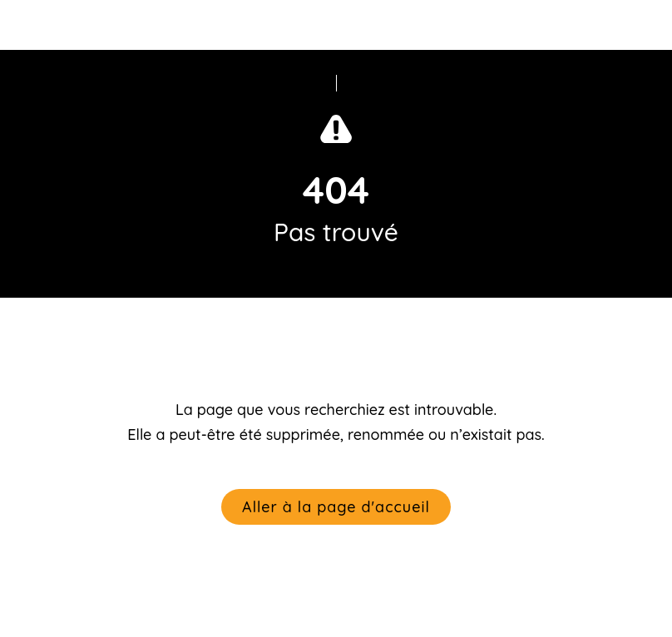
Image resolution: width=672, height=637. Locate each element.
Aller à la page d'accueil (336, 507)
